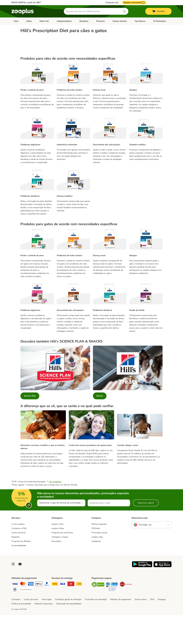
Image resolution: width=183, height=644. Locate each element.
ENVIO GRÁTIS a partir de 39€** (26, 3)
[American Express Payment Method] (31, 613)
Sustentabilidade (19, 574)
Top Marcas (140, 21)
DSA (152, 628)
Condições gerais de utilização (68, 628)
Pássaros (101, 21)
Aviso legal (47, 628)
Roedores (84, 21)
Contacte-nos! (112, 3)
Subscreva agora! (146, 532)
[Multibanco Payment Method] (15, 619)
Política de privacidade (21, 633)
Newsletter (56, 570)
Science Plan (30, 425)
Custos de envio (19, 562)
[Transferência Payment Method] (26, 619)
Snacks (100, 425)
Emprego (162, 628)
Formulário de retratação (96, 628)
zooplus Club (57, 553)
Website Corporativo (44, 633)
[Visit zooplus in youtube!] (20, 593)
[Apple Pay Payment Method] (39, 613)
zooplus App (97, 566)
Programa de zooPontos (62, 562)
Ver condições (55, 511)
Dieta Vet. (44, 21)
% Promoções (160, 21)
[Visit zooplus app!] (142, 596)
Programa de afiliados (21, 570)
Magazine (16, 566)
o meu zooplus (18, 553)
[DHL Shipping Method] (55, 613)
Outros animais (120, 21)
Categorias (96, 570)
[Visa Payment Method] (15, 613)
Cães (16, 21)
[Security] (98, 614)
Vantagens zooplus (60, 566)
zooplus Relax (58, 557)
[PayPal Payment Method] (47, 613)
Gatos (29, 21)
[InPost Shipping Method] (79, 613)
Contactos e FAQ (19, 557)
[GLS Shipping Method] (63, 613)
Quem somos (141, 628)
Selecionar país (140, 547)
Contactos (16, 628)
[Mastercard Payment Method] (23, 613)
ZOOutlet (96, 557)
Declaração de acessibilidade (69, 633)
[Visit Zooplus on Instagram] (13, 593)
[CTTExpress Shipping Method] (71, 613)
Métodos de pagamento (121, 628)
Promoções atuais (99, 562)
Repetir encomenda (134, 3)
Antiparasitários (64, 21)
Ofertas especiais (99, 553)
